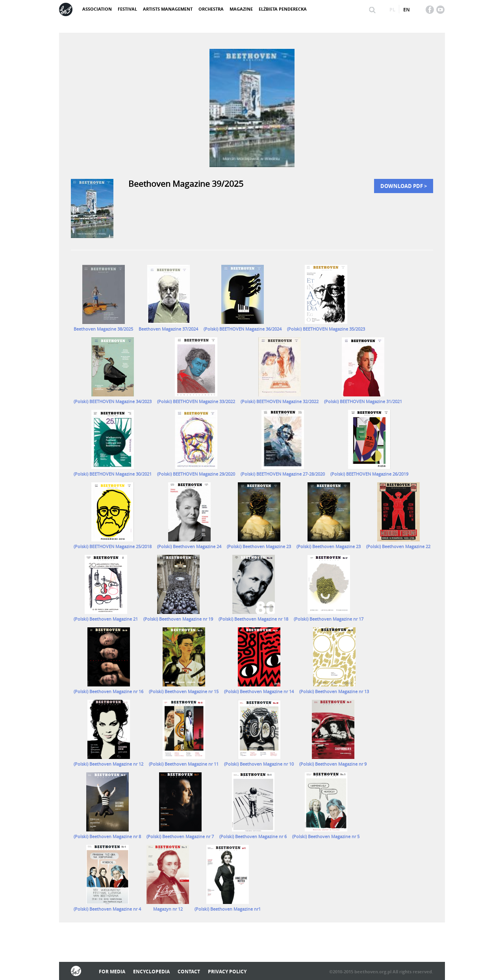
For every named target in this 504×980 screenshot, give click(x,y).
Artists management (168, 9)
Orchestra (211, 9)
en (407, 10)
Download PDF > (404, 186)
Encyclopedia (151, 972)
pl (392, 10)
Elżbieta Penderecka (283, 9)
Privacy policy (227, 972)
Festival (127, 9)
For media (112, 972)
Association (97, 9)
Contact (189, 972)
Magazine (241, 9)
